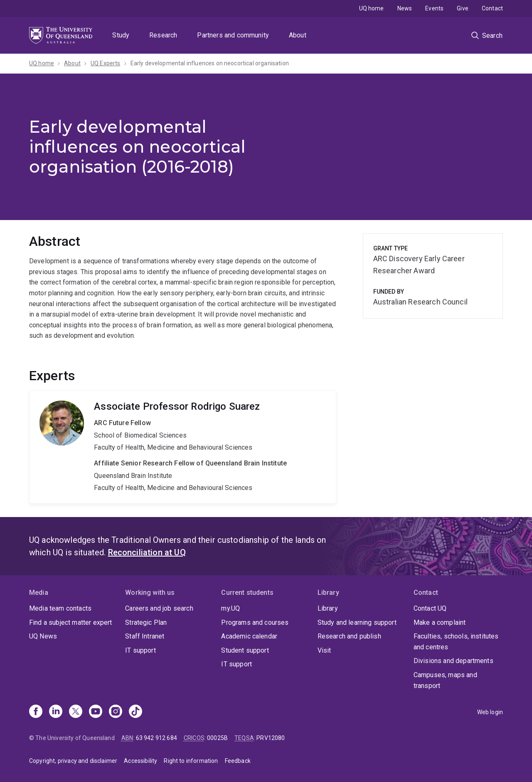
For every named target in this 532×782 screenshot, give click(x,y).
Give (463, 8)
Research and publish (349, 636)
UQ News (43, 636)
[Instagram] (116, 712)
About (298, 35)
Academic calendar (249, 636)
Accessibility (140, 761)
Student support (245, 650)
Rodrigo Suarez (183, 447)
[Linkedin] (56, 712)
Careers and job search (159, 608)
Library (328, 608)
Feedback (238, 761)
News (405, 8)
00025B (217, 738)
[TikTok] (135, 712)
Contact (492, 8)
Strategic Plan (146, 622)
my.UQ (230, 608)
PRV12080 (271, 738)
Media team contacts (60, 608)
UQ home (372, 8)
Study (121, 35)
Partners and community (233, 35)
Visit (324, 650)
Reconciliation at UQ (147, 552)
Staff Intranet (145, 636)
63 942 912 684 (156, 738)
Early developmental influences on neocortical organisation (210, 63)
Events (434, 8)
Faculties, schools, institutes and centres (456, 642)
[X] (76, 712)
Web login (490, 712)
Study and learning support (357, 622)
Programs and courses (255, 622)
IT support (140, 650)
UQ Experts (106, 63)
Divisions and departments (453, 661)
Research (163, 35)
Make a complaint (440, 622)
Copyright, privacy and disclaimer (73, 761)
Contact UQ (430, 608)
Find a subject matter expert (70, 622)
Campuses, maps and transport (445, 680)
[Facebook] (36, 712)
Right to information (191, 761)
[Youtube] (96, 712)
